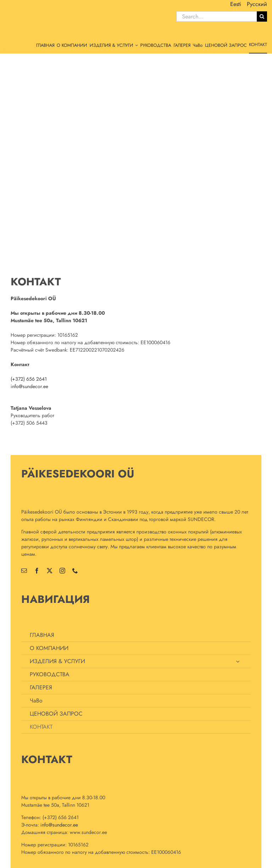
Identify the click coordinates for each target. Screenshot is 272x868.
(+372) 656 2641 (29, 379)
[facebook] (37, 571)
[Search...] (217, 16)
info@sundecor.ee (29, 386)
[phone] (75, 571)
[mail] (24, 571)
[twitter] (50, 571)
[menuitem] (236, 4)
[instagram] (62, 571)
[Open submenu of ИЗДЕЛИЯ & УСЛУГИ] (238, 661)
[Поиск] (262, 16)
